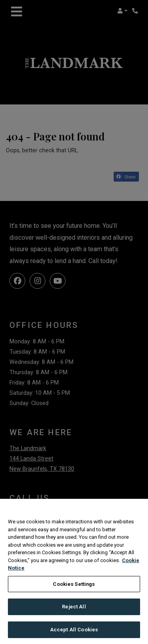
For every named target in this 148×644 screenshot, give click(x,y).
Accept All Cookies (74, 634)
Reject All (74, 611)
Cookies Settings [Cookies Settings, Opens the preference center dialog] (74, 588)
